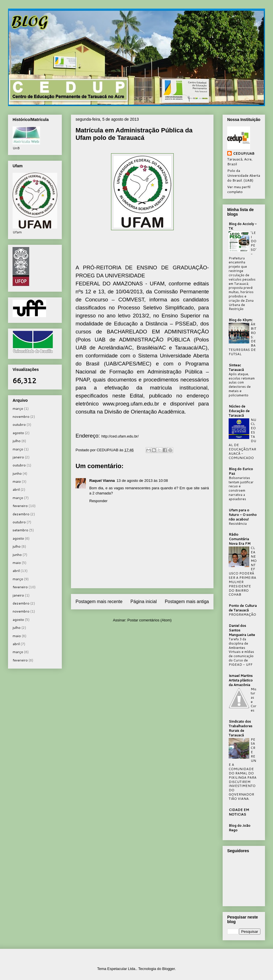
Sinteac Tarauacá (236, 367)
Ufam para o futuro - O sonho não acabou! (243, 515)
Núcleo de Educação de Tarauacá (239, 411)
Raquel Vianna (102, 481)
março (18, 409)
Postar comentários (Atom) (150, 620)
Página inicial (144, 602)
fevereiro (20, 506)
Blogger (169, 969)
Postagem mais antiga (187, 602)
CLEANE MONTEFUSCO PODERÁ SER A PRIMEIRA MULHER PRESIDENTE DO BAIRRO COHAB (243, 571)
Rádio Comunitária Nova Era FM (240, 539)
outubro (19, 425)
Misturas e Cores (254, 700)
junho (17, 473)
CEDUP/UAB (244, 153)
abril (16, 489)
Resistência (238, 524)
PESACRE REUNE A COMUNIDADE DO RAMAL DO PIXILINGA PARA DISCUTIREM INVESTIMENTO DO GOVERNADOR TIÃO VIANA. (243, 769)
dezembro (21, 514)
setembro (20, 530)
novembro (21, 417)
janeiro (18, 457)
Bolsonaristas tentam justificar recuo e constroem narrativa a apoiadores (241, 488)
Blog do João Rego (240, 828)
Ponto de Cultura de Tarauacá (243, 608)
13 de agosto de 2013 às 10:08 (142, 481)
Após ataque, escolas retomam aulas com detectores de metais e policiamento (242, 385)
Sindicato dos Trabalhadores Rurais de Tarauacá (241, 728)
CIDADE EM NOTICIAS (239, 812)
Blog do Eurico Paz (241, 471)
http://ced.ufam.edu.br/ (120, 436)
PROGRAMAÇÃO (242, 615)
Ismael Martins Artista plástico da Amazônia (241, 680)
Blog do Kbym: (241, 320)
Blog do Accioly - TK (243, 226)
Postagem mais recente (99, 602)
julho (17, 441)
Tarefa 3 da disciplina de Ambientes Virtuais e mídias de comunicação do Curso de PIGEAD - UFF (241, 652)
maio (17, 481)
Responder (98, 501)
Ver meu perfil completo (239, 189)
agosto (18, 433)
